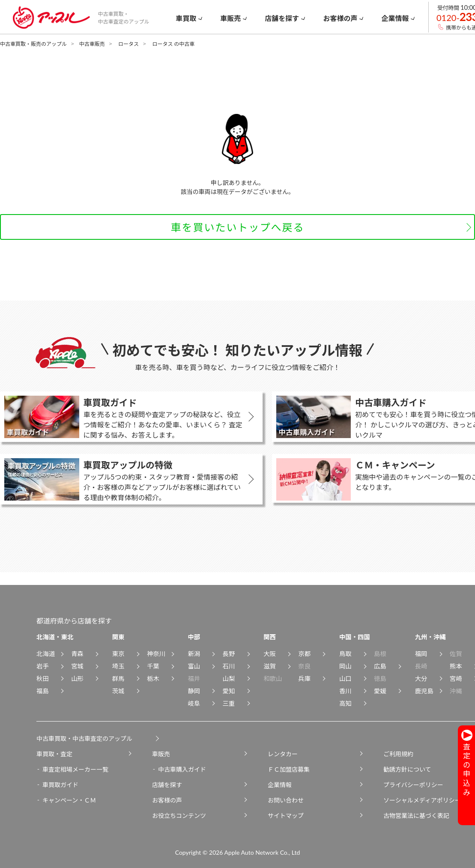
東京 (118, 653)
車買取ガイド (60, 784)
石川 (229, 666)
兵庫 (304, 678)
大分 (421, 678)
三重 (229, 703)
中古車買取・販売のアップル (33, 43)
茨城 (118, 691)
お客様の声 (167, 800)
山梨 (229, 678)
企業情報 (280, 784)
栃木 (153, 678)
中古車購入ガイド (182, 769)
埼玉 (118, 666)
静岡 (194, 691)
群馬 (118, 678)
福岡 (421, 653)
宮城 (77, 666)
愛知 (229, 691)
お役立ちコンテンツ (179, 815)
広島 (380, 666)
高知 (345, 703)
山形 (77, 678)
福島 (43, 691)
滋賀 (270, 666)
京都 (304, 653)
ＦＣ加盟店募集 (289, 769)
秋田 (43, 678)
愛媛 (380, 691)
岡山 (345, 666)
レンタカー (283, 754)
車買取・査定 (54, 754)
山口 (345, 678)
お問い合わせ (286, 800)
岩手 (43, 666)
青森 (77, 653)
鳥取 (345, 653)
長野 (229, 653)
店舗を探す (167, 784)
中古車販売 (92, 43)
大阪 (270, 653)
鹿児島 (424, 691)
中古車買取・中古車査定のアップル (84, 738)
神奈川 (156, 653)
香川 (345, 691)
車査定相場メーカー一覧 (75, 769)
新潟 (194, 653)
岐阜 (194, 703)
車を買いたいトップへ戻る (238, 227)
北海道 (46, 653)
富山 (194, 666)
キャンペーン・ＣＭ (69, 800)
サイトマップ (286, 815)
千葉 (153, 666)
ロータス (128, 43)
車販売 (161, 754)
